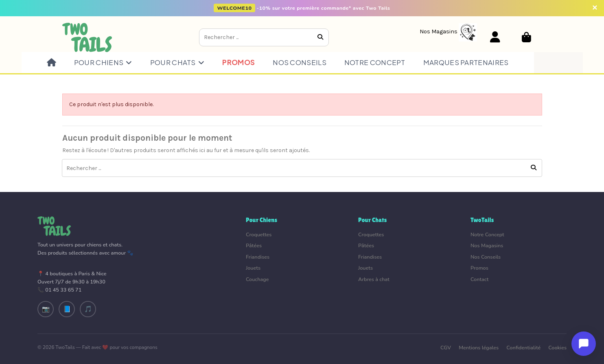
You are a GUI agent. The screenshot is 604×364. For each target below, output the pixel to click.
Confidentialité (523, 348)
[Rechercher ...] (320, 37)
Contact (479, 279)
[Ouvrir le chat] (584, 344)
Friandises (258, 257)
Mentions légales (479, 348)
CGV (446, 348)
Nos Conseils (486, 257)
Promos (479, 268)
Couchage (257, 279)
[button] (103, 62)
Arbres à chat (374, 279)
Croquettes (259, 234)
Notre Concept (487, 234)
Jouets (253, 268)
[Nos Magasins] (448, 32)
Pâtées (254, 245)
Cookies (557, 348)
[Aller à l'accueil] (87, 37)
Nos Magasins (487, 245)
